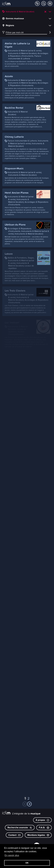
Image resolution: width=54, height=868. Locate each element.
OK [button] (27, 863)
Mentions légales (38, 835)
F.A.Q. (44, 827)
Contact (14, 835)
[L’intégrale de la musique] (6, 4)
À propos (42, 820)
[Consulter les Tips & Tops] (50, 3)
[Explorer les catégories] (37, 3)
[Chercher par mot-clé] (44, 3)
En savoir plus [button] (12, 855)
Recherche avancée (20, 827)
